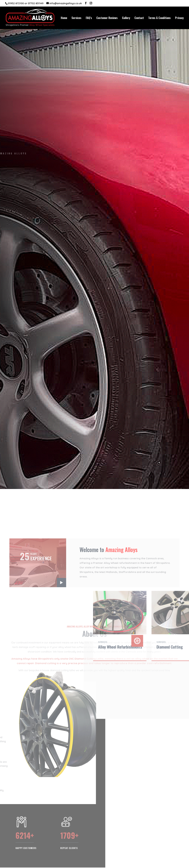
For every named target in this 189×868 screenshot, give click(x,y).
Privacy (179, 18)
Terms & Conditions (159, 18)
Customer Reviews (107, 18)
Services (76, 18)
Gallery (126, 18)
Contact (139, 18)
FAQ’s (89, 18)
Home (64, 18)
